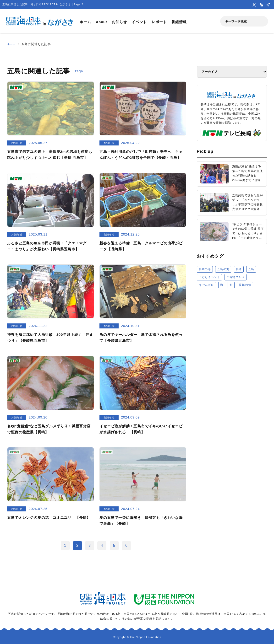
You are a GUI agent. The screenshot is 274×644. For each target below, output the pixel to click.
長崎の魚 (245, 285)
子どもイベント (209, 277)
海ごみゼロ (206, 285)
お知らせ (119, 22)
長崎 (239, 269)
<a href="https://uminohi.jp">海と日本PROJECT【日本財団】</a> (232, 352)
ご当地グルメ (236, 277)
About (101, 22)
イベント (139, 22)
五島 (251, 269)
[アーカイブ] (232, 72)
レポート (159, 22)
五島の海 (223, 269)
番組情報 (179, 22)
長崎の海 (205, 269)
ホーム (85, 22)
